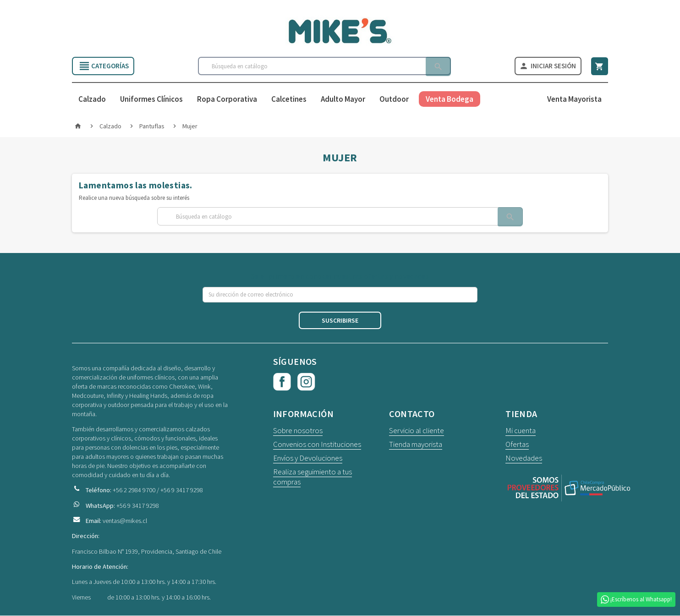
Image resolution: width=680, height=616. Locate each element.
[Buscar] (324, 66)
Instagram (307, 383)
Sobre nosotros (298, 431)
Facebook (282, 383)
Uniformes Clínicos (151, 100)
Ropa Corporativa (227, 100)
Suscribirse (340, 321)
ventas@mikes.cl (125, 521)
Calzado (92, 100)
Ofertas (517, 445)
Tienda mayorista (416, 445)
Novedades (524, 459)
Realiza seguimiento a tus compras (313, 478)
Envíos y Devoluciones (308, 459)
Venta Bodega (450, 100)
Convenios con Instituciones (317, 445)
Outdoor (394, 100)
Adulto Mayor (343, 100)
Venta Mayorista (574, 100)
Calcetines (289, 100)
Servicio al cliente (417, 431)
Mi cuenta (521, 431)
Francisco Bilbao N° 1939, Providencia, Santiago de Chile (147, 552)
